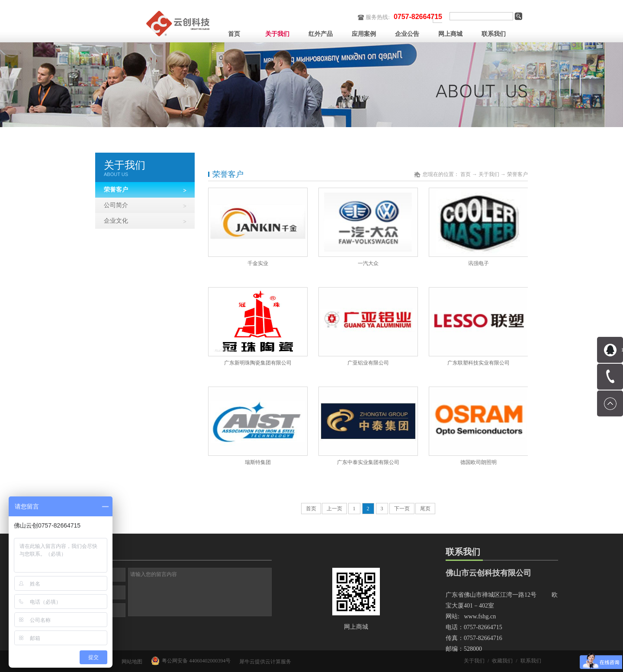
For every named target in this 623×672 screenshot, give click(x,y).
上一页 (334, 509)
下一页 (402, 509)
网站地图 (131, 662)
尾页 (425, 509)
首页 (234, 34)
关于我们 (489, 174)
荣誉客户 (517, 174)
